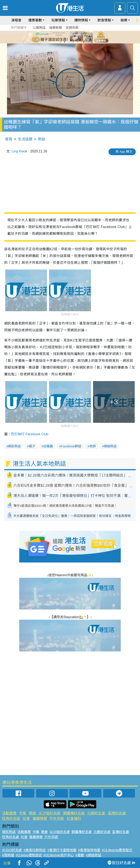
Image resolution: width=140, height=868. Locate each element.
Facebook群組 (71, 446)
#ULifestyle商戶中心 (59, 855)
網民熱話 (14, 446)
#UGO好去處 (12, 850)
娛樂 (124, 20)
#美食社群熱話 (35, 850)
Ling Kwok (19, 151)
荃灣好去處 (117, 813)
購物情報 (81, 20)
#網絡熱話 (94, 855)
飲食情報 (104, 20)
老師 (93, 446)
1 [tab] (60, 42)
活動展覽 (9, 813)
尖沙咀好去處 (49, 813)
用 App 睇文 (124, 151)
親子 (32, 446)
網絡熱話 (110, 446)
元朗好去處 (96, 813)
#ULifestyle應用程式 (117, 850)
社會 (26, 819)
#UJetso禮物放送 (29, 855)
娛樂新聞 (56, 28)
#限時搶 (8, 855)
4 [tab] (73, 42)
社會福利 (74, 819)
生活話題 (25, 139)
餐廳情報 (40, 819)
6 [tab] (82, 42)
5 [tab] (77, 42)
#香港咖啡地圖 (89, 850)
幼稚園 (48, 446)
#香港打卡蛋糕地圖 (62, 850)
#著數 (80, 855)
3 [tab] (69, 42)
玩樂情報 (58, 20)
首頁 (9, 139)
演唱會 (16, 20)
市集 (23, 813)
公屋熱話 (39, 28)
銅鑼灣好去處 (74, 813)
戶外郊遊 (57, 819)
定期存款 (72, 28)
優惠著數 (35, 20)
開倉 (33, 813)
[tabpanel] (70, 37)
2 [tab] (65, 42)
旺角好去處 (11, 819)
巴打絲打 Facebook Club (30, 434)
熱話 (41, 139)
